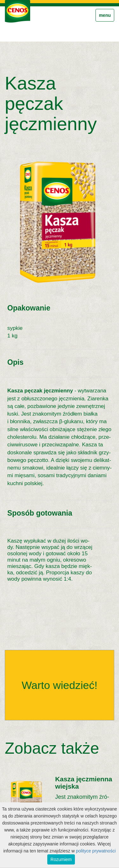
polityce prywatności (96, 851)
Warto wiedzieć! (60, 685)
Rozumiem (61, 859)
